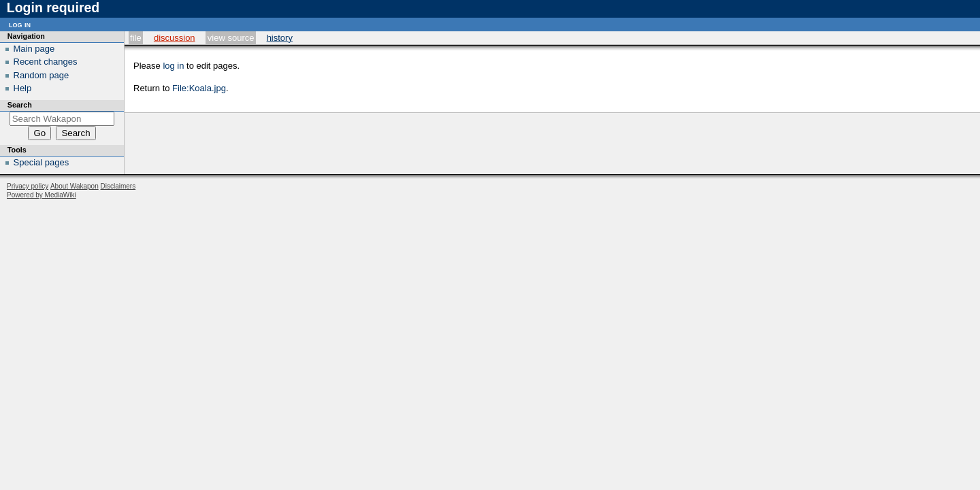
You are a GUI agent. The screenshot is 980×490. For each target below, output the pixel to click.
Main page (34, 49)
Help (23, 88)
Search (20, 105)
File (136, 38)
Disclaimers (118, 186)
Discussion (175, 38)
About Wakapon (75, 186)
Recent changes (46, 62)
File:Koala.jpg (199, 88)
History (280, 38)
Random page (42, 75)
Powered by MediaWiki (42, 195)
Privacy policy (28, 186)
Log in (20, 24)
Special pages (42, 162)
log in (173, 66)
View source (231, 38)
